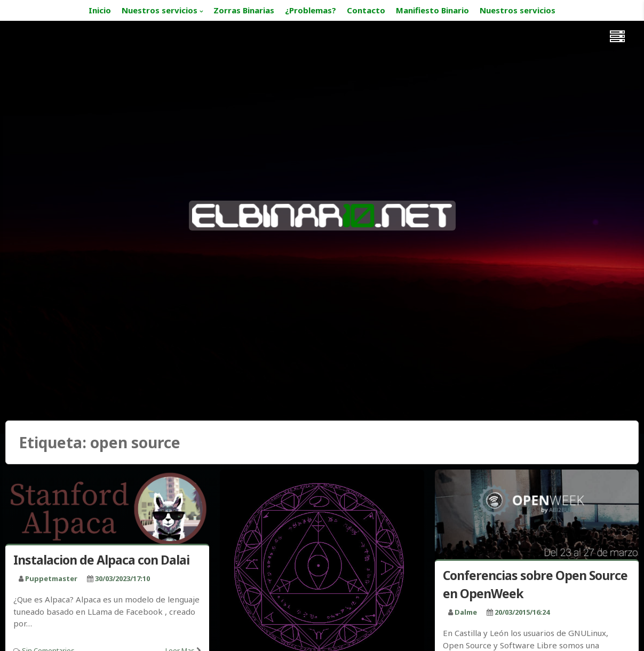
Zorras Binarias (244, 10)
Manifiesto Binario (432, 10)
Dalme (466, 612)
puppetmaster (51, 578)
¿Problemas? (311, 10)
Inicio (100, 10)
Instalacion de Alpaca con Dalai (101, 560)
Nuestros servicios (160, 10)
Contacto (366, 10)
